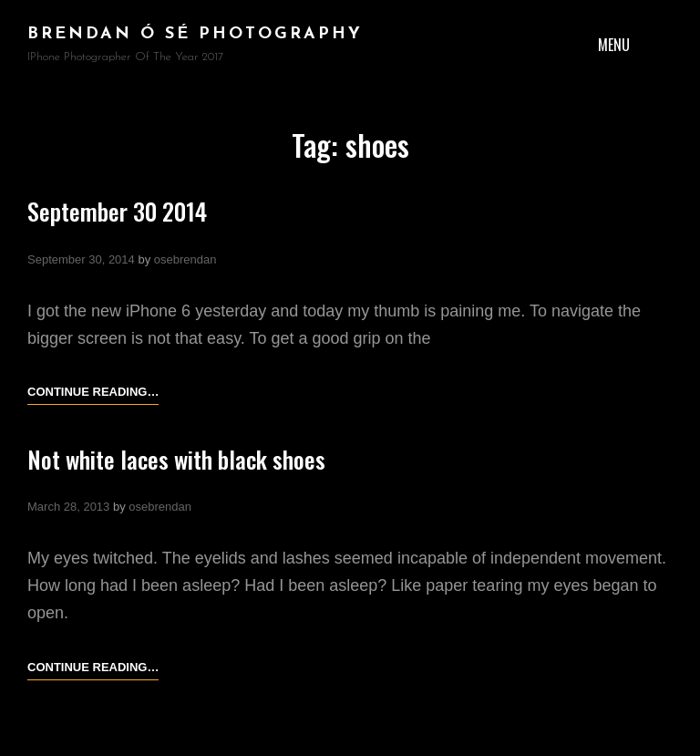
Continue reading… (93, 392)
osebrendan (185, 259)
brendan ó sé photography (195, 34)
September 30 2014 (117, 211)
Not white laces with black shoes (176, 459)
